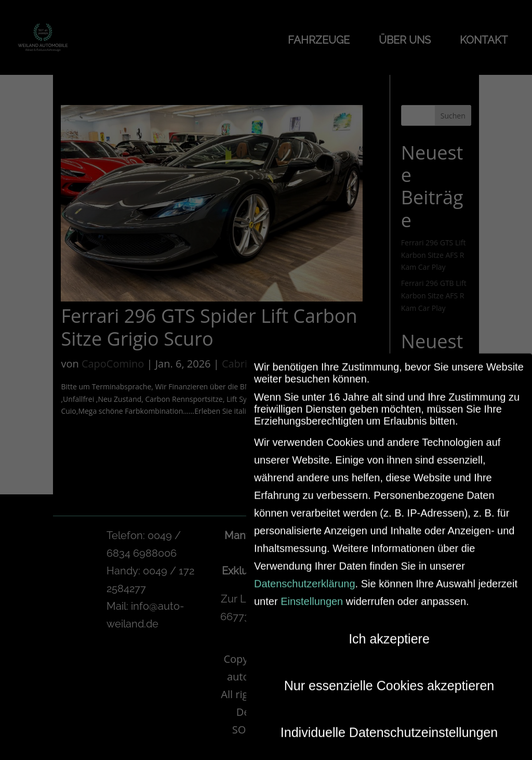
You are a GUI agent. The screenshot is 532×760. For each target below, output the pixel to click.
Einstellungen (312, 595)
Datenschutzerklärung (305, 577)
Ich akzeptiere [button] (389, 632)
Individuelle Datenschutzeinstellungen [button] (389, 726)
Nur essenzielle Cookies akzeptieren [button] (389, 679)
